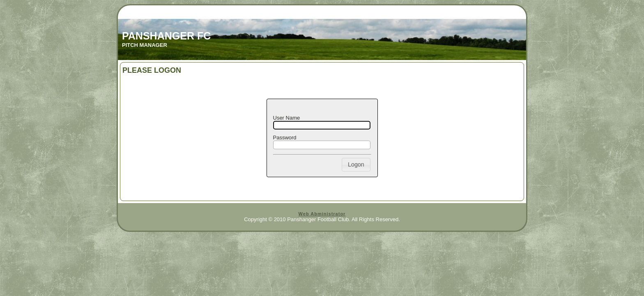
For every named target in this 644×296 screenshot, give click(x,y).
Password (285, 138)
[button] (356, 165)
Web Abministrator (322, 214)
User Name (287, 118)
